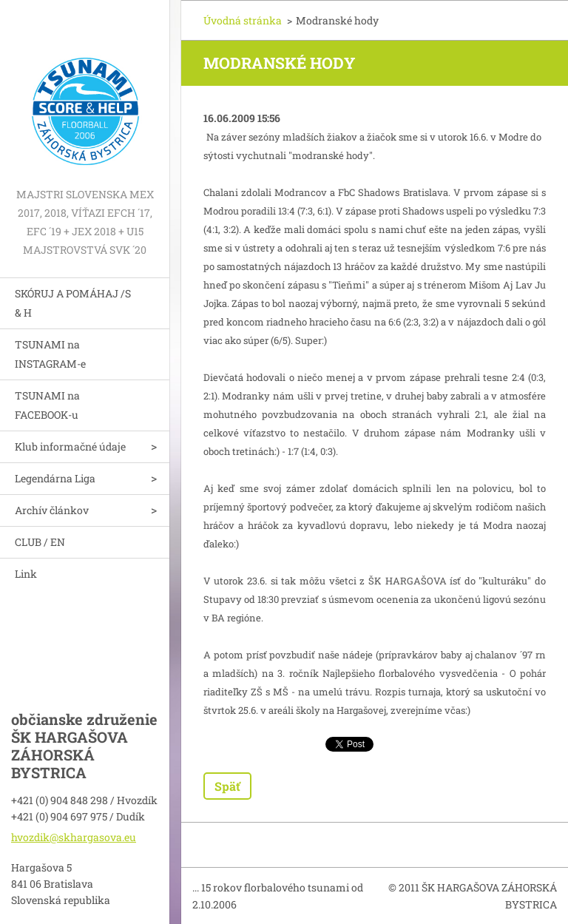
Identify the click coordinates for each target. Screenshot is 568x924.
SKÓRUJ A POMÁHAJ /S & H (73, 303)
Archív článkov (52, 510)
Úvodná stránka (243, 20)
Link (26, 574)
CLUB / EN (40, 542)
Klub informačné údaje (70, 446)
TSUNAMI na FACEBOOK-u (47, 405)
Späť (227, 786)
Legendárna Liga (55, 478)
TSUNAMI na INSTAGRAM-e (50, 354)
